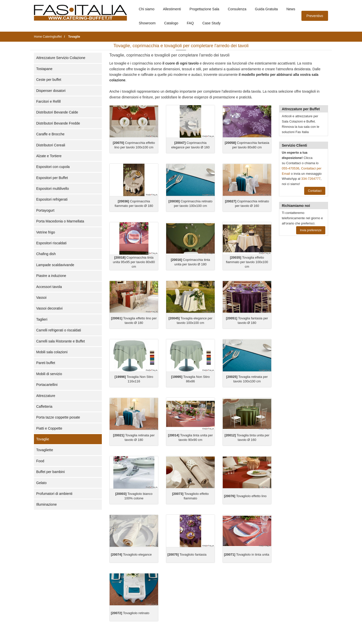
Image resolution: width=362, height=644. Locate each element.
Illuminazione (47, 504)
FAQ (190, 23)
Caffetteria (44, 406)
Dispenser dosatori (51, 91)
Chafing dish (46, 254)
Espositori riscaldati (51, 243)
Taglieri (42, 319)
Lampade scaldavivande (55, 265)
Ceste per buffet (49, 80)
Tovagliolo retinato (130, 613)
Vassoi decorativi (49, 308)
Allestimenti (172, 9)
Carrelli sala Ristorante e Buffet (61, 341)
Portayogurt (45, 210)
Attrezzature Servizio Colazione (61, 58)
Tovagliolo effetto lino (245, 496)
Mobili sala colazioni (52, 352)
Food (40, 461)
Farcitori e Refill (48, 101)
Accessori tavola (49, 287)
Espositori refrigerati (52, 199)
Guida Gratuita (266, 9)
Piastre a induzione (51, 276)
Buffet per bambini (50, 472)
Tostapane (44, 69)
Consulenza (237, 9)
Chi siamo (147, 9)
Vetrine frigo (46, 232)
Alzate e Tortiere (49, 156)
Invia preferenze (311, 230)
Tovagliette (45, 450)
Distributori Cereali (51, 145)
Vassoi (41, 298)
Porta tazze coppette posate (58, 417)
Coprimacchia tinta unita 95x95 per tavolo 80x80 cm (134, 262)
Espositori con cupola (53, 167)
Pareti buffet (46, 363)
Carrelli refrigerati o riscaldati (59, 330)
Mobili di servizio (49, 374)
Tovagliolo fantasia (187, 554)
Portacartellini (47, 385)
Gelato (41, 483)
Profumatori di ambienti (54, 494)
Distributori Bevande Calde (57, 112)
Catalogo (171, 23)
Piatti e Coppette (49, 428)
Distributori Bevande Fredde (58, 123)
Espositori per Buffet (52, 178)
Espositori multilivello (53, 189)
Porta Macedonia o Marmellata (60, 221)
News (291, 9)
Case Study (211, 23)
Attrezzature (46, 396)
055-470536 (290, 168)
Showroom (147, 23)
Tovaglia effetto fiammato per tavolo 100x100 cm (247, 262)
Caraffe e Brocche (50, 134)
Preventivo (315, 16)
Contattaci (315, 191)
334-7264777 (311, 179)
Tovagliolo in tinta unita (247, 554)
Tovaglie (43, 439)
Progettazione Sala (204, 9)
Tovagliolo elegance (131, 554)
